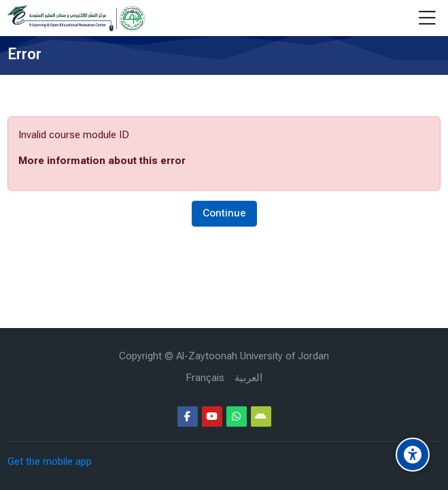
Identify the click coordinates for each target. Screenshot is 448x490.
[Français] (205, 378)
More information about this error (102, 161)
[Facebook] (188, 416)
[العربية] (248, 378)
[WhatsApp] (237, 416)
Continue (224, 213)
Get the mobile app (50, 461)
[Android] (261, 416)
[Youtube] (212, 416)
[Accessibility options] (413, 455)
